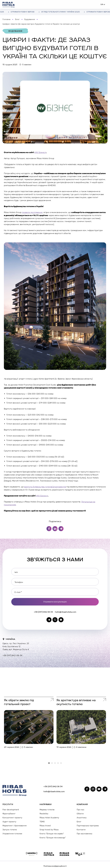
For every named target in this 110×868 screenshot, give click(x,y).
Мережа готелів (47, 810)
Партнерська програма (88, 826)
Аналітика (82, 818)
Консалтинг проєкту (12, 818)
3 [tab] (56, 764)
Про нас (80, 810)
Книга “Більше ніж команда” (53, 838)
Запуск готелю (10, 830)
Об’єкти (80, 814)
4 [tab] (59, 764)
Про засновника (84, 834)
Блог (17, 19)
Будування (30, 19)
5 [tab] (62, 764)
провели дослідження (32, 212)
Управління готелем (12, 834)
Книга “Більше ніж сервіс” (52, 834)
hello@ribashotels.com (66, 612)
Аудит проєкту (9, 822)
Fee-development (11, 810)
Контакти (81, 830)
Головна (6, 19)
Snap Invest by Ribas (49, 830)
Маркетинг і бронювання (15, 826)
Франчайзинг (9, 814)
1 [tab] (50, 764)
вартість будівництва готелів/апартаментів (45, 487)
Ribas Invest (45, 826)
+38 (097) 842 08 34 (43, 612)
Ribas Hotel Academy (49, 818)
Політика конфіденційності (55, 866)
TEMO (42, 822)
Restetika (44, 814)
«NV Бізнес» (40, 152)
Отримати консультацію (55, 602)
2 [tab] (53, 764)
